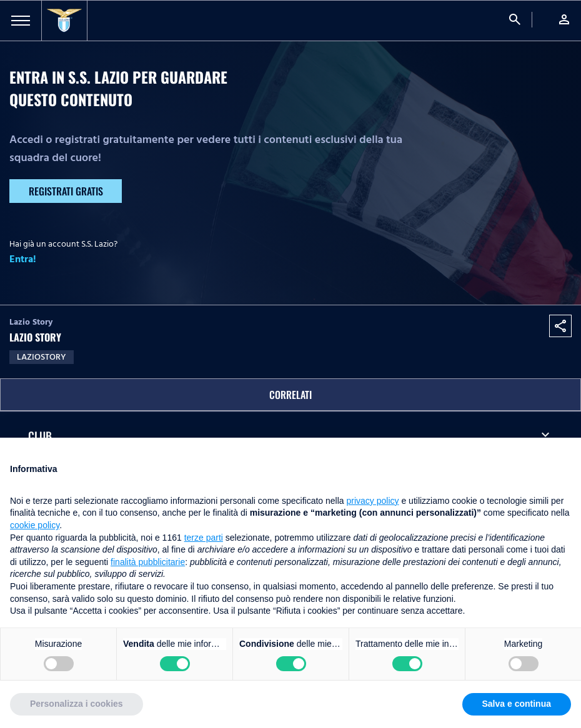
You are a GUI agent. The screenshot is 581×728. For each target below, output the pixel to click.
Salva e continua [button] (517, 704)
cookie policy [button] (35, 525)
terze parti (204, 538)
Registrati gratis (66, 191)
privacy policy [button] (373, 501)
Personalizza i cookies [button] (77, 704)
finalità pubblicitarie (148, 562)
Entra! (23, 259)
